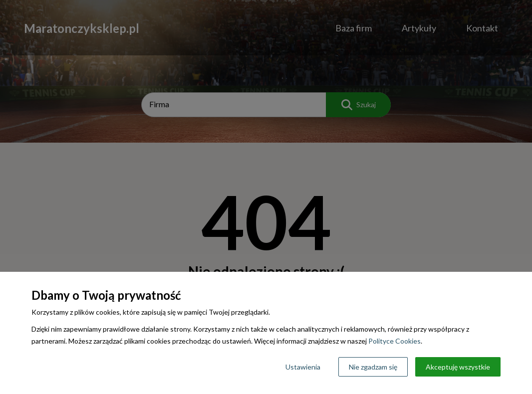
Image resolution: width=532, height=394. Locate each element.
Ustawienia (303, 367)
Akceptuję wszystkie (458, 367)
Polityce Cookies (395, 341)
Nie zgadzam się (373, 367)
